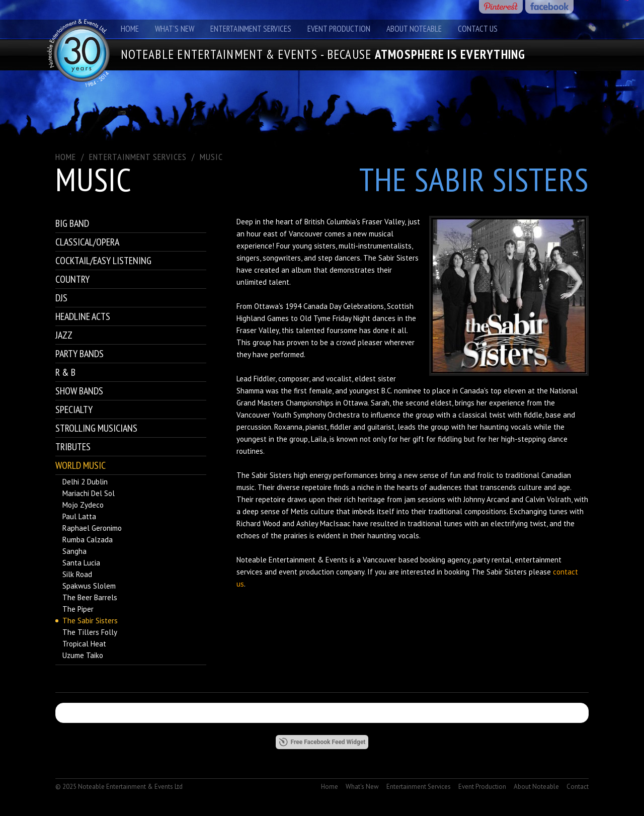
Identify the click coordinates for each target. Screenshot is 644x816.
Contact (578, 787)
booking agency (445, 560)
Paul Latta (79, 516)
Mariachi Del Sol (89, 493)
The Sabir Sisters (90, 621)
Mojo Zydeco (83, 505)
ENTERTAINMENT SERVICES (138, 157)
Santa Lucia (81, 563)
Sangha (74, 551)
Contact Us (478, 29)
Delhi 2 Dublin (85, 482)
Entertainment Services (251, 29)
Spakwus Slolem (89, 586)
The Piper (78, 609)
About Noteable (414, 29)
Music (211, 157)
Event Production (339, 29)
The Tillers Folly (90, 632)
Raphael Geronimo (92, 528)
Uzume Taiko (83, 655)
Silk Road (77, 574)
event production (306, 572)
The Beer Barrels (90, 597)
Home (130, 29)
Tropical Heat (84, 644)
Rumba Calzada (88, 540)
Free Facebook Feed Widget (322, 742)
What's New (175, 29)
